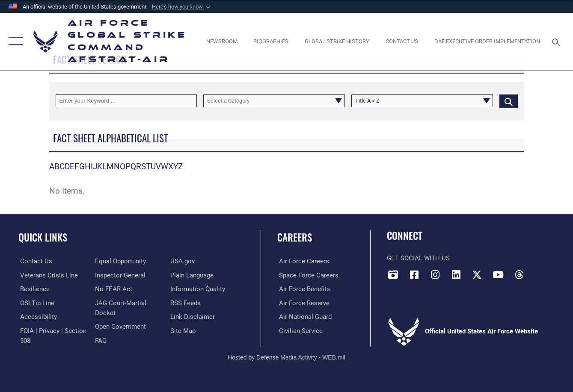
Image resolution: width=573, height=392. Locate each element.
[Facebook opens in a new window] (414, 274)
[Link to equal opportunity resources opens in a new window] (120, 261)
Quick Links (43, 237)
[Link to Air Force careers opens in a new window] (302, 261)
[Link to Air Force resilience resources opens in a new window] (33, 289)
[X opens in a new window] (477, 274)
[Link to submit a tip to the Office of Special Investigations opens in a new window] (36, 303)
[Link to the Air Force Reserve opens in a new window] (303, 303)
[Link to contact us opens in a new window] (34, 261)
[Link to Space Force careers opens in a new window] (307, 275)
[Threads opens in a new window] (519, 274)
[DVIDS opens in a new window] (393, 274)
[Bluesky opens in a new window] (540, 272)
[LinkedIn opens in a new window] (456, 274)
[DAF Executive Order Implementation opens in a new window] (487, 41)
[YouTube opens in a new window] (498, 274)
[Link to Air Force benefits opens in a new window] (303, 289)
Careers (295, 237)
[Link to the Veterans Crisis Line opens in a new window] (47, 275)
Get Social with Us (418, 258)
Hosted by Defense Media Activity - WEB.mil (286, 357)
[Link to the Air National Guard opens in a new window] (304, 316)
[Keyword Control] (126, 101)
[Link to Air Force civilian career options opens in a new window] (299, 330)
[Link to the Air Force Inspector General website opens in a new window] (120, 275)
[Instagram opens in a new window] (435, 274)
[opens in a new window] (37, 316)
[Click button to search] (509, 101)
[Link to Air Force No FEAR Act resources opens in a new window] (113, 289)
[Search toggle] (558, 41)
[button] (182, 7)
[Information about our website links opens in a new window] (193, 316)
